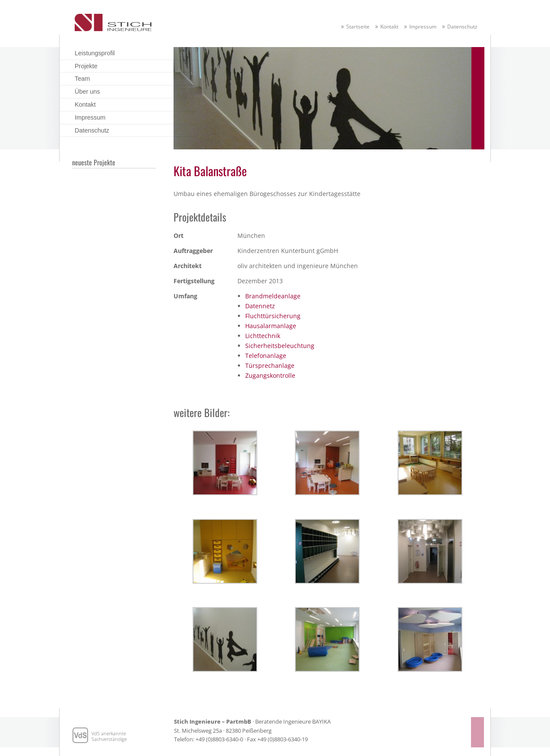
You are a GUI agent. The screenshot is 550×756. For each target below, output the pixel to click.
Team (82, 79)
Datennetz (260, 306)
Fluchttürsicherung (273, 316)
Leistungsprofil (95, 53)
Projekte (86, 66)
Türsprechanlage (270, 365)
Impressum (423, 27)
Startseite (358, 27)
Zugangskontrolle (270, 375)
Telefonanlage (266, 356)
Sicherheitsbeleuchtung (280, 346)
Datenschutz (462, 27)
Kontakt (389, 27)
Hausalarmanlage (271, 326)
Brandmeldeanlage (273, 296)
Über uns (87, 92)
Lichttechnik (263, 336)
